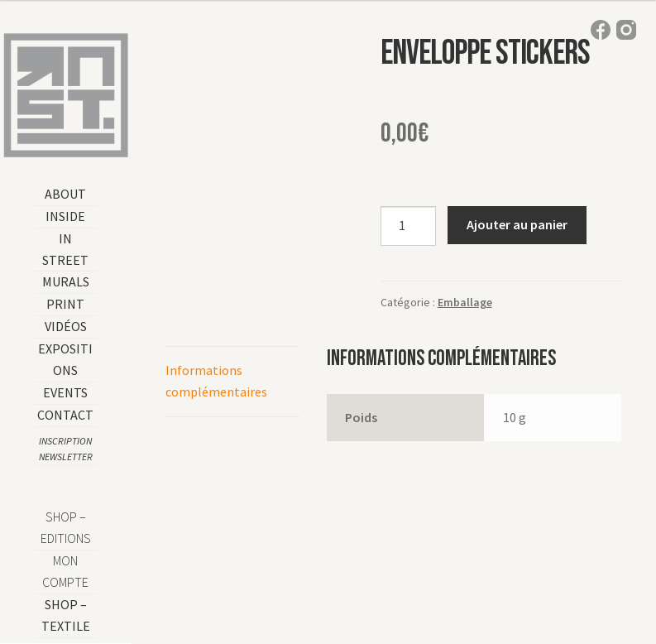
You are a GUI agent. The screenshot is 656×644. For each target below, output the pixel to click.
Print (65, 304)
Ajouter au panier (517, 224)
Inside (65, 216)
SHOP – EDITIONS (66, 527)
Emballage (465, 302)
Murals (66, 281)
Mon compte (65, 571)
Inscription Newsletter (66, 449)
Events (65, 392)
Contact (65, 415)
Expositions (65, 359)
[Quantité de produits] (409, 226)
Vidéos (66, 326)
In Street (65, 249)
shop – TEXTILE (66, 615)
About (65, 194)
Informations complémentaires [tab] (216, 381)
